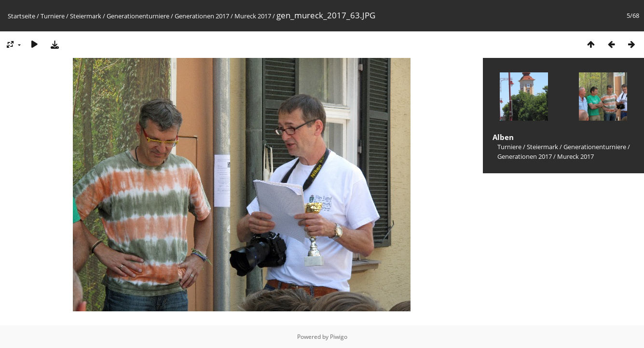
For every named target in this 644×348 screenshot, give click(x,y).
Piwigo (339, 337)
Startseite (21, 16)
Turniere (53, 16)
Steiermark (86, 16)
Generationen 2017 (202, 16)
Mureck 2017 (253, 16)
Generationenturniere (138, 16)
